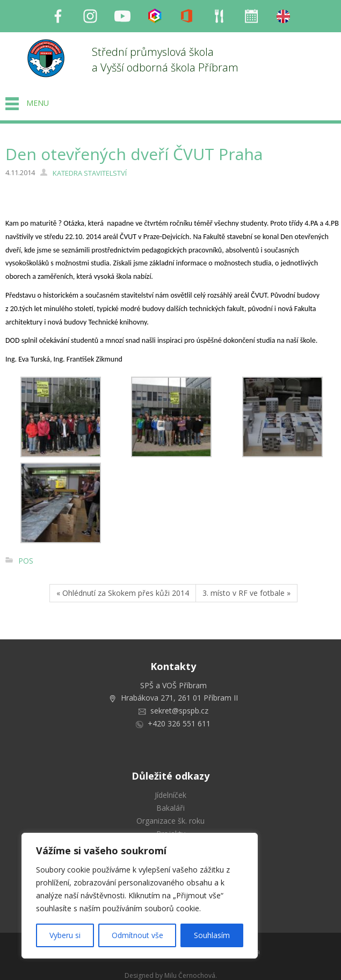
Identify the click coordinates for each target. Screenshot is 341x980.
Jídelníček (170, 795)
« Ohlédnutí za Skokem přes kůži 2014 (123, 593)
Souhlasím (212, 935)
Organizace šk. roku (170, 821)
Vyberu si (65, 935)
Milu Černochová (190, 975)
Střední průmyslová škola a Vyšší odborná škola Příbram (165, 60)
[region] (140, 896)
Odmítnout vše (137, 935)
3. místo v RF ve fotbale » (246, 593)
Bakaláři (170, 808)
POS (26, 561)
